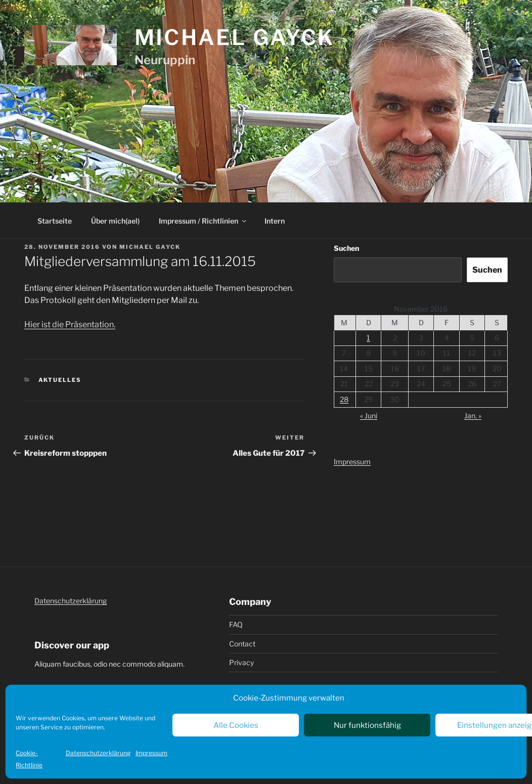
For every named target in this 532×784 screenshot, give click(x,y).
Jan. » (473, 416)
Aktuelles (60, 380)
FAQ (236, 624)
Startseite (55, 221)
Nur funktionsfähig (367, 725)
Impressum (151, 753)
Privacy (241, 662)
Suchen (346, 248)
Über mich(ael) (115, 221)
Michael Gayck (235, 37)
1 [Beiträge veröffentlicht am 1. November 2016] (368, 338)
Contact (242, 644)
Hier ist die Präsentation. (70, 324)
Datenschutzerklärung (98, 753)
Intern (275, 221)
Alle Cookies (236, 725)
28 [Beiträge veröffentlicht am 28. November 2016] (344, 399)
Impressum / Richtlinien (203, 221)
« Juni (369, 416)
